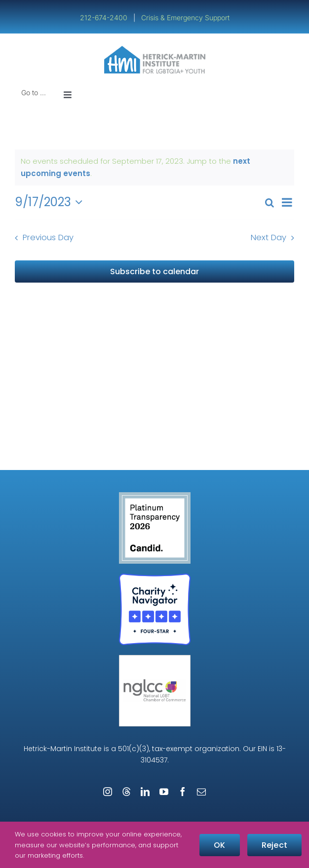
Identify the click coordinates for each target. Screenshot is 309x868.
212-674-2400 (105, 18)
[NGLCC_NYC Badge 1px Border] (155, 659)
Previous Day (48, 237)
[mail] (201, 792)
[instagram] (108, 792)
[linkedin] (145, 792)
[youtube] (164, 792)
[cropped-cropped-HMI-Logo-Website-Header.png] (155, 50)
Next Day (269, 237)
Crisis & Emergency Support (185, 18)
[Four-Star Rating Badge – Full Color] (155, 577)
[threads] (126, 792)
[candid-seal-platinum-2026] (155, 496)
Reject (274, 845)
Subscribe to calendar (154, 271)
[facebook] (183, 792)
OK (219, 845)
